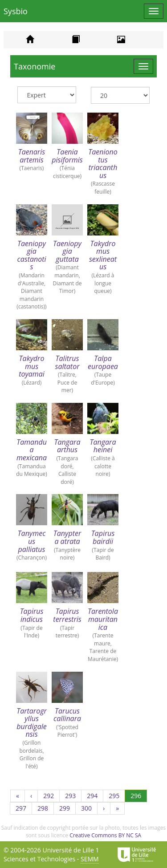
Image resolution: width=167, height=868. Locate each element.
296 (139, 795)
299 (67, 809)
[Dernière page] (117, 808)
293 (73, 797)
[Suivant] (104, 808)
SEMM (90, 859)
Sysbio (16, 11)
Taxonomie (35, 66)
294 (95, 797)
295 (117, 797)
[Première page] (18, 796)
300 (89, 809)
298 (46, 809)
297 (24, 809)
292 (51, 797)
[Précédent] (31, 796)
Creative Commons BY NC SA (105, 835)
